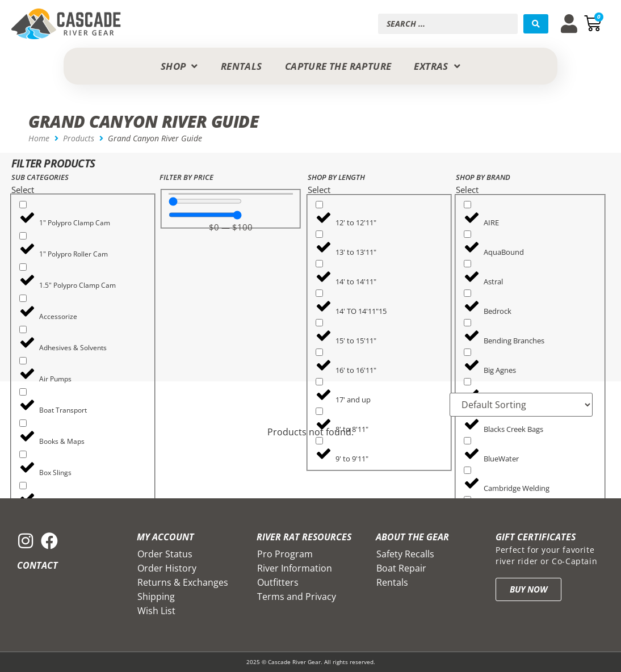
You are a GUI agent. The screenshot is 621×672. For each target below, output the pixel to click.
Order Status (165, 554)
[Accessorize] (23, 298)
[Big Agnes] (467, 352)
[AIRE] (467, 205)
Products (79, 138)
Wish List (156, 611)
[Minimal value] (205, 201)
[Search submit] (536, 24)
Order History (167, 568)
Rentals (392, 582)
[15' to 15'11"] (319, 323)
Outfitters (278, 582)
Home (39, 138)
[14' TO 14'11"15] (319, 293)
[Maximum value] (205, 215)
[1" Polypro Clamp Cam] (23, 205)
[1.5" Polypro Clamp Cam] (23, 267)
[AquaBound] (467, 234)
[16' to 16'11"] (319, 352)
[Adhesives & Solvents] (23, 329)
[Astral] (467, 264)
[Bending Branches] (467, 323)
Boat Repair (401, 568)
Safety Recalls (405, 554)
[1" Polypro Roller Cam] (23, 236)
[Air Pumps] (23, 361)
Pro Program (285, 554)
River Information (295, 568)
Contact (37, 565)
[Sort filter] (521, 405)
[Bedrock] (467, 293)
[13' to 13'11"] (319, 234)
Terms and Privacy (297, 597)
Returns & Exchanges (183, 582)
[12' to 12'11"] (319, 205)
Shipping (156, 597)
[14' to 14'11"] (319, 264)
